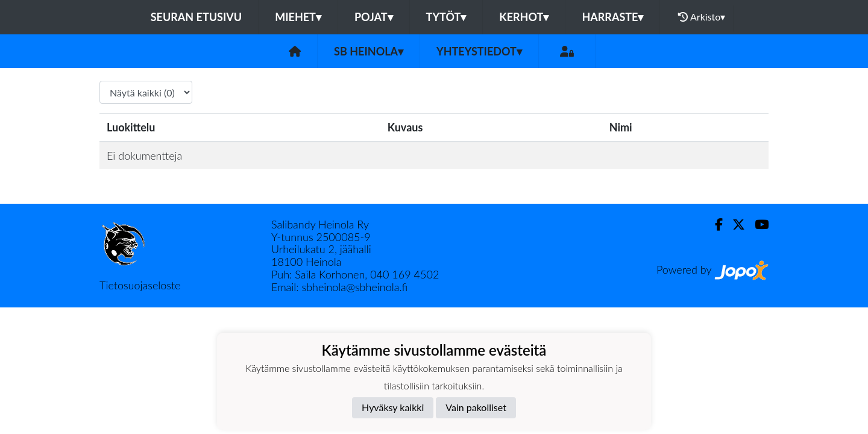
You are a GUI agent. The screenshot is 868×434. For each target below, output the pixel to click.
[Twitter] (734, 225)
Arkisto (702, 17)
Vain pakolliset (476, 407)
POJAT (374, 17)
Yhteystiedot (479, 51)
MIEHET (298, 17)
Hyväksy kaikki (393, 407)
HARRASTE (612, 17)
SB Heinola (369, 51)
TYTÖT (446, 17)
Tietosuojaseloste (140, 285)
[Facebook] (714, 225)
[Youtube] (757, 225)
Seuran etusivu (197, 17)
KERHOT (524, 17)
